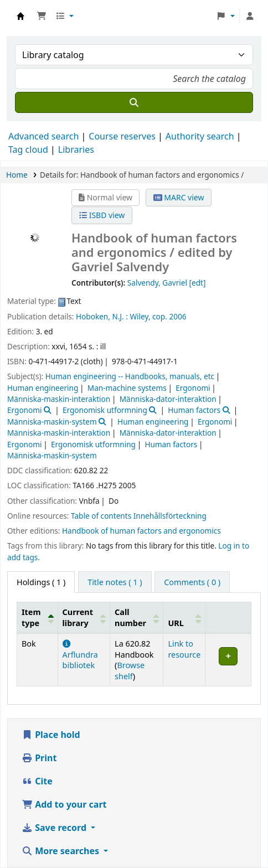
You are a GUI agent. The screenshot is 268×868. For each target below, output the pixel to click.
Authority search (200, 136)
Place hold (51, 735)
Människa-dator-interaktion (168, 399)
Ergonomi (193, 388)
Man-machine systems (127, 388)
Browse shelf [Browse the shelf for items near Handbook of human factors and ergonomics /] (130, 670)
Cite (37, 781)
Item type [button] (31, 617)
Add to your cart (64, 804)
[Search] (134, 102)
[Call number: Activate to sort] (137, 618)
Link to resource (184, 649)
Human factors (194, 410)
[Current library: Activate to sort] (84, 618)
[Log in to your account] (250, 16)
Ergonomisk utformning (105, 410)
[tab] (115, 582)
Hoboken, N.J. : (102, 316)
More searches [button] (61, 851)
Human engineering (43, 388)
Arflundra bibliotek (80, 655)
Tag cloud (28, 149)
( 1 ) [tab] (41, 582)
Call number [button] (130, 617)
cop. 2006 (169, 316)
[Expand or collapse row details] (228, 660)
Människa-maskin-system (52, 422)
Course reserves (122, 136)
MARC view (179, 197)
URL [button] (176, 623)
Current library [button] (78, 617)
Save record (55, 828)
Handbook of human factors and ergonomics (141, 531)
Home (17, 175)
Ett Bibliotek (20, 16)
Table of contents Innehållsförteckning (139, 516)
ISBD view (102, 215)
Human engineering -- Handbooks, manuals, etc (130, 376)
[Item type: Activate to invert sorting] (38, 618)
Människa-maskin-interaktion (59, 399)
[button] (42, 16)
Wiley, (140, 316)
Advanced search (43, 136)
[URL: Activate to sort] (184, 618)
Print (39, 758)
